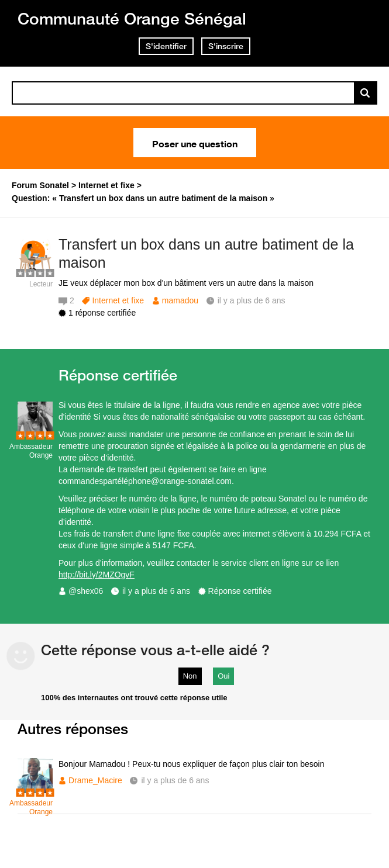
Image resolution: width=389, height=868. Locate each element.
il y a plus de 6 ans (156, 591)
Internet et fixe (118, 300)
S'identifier (166, 46)
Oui (223, 676)
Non (190, 676)
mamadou (180, 300)
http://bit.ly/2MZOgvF (97, 575)
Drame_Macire (95, 780)
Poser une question (195, 143)
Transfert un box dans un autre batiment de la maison (206, 253)
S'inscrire (226, 46)
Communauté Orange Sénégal (132, 18)
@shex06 (86, 591)
